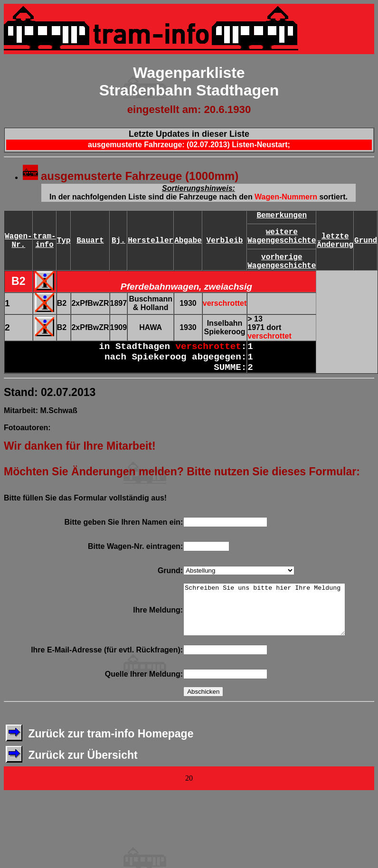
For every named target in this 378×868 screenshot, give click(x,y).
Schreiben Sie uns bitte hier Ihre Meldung (264, 614)
